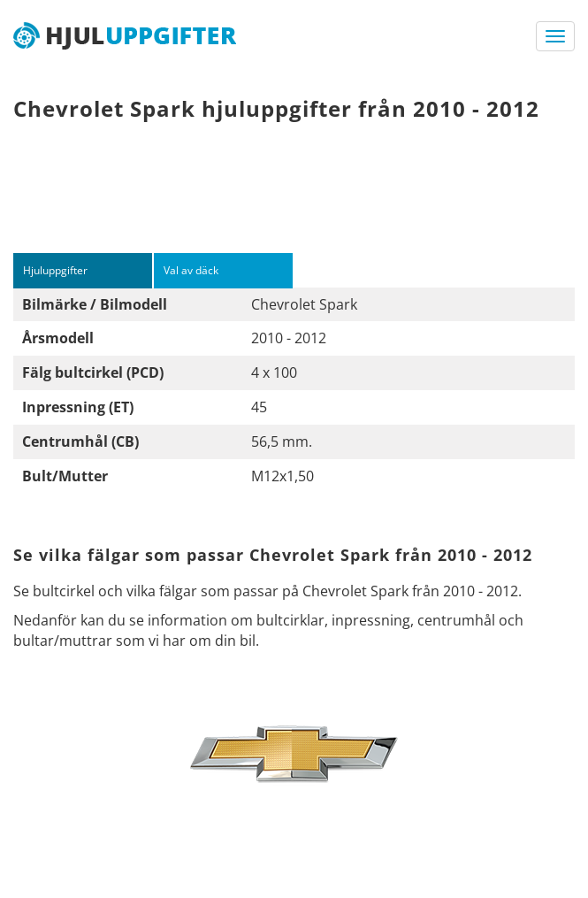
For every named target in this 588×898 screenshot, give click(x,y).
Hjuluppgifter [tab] (55, 270)
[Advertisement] (294, 196)
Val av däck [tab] (191, 270)
